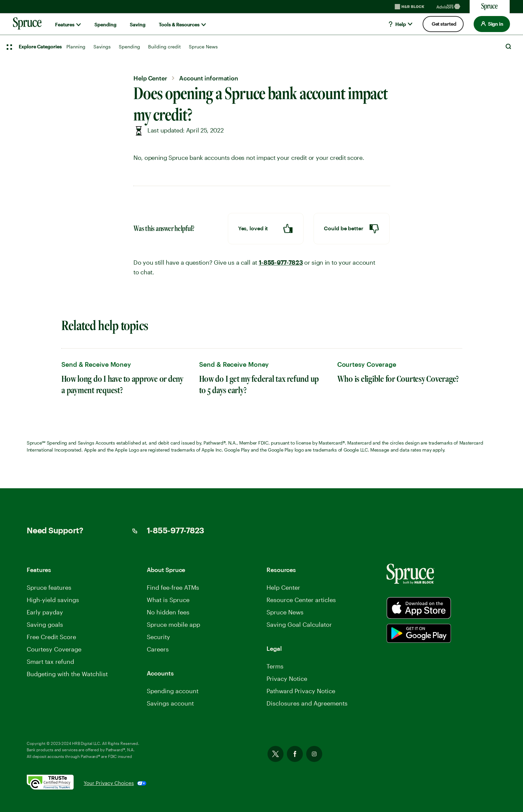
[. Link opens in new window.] (55, 783)
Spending (105, 25)
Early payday (45, 612)
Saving (138, 25)
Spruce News (203, 47)
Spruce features (49, 587)
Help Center (283, 587)
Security (158, 637)
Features (65, 25)
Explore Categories (40, 47)
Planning (76, 47)
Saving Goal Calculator (299, 624)
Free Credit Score (51, 637)
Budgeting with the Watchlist (67, 674)
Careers (158, 649)
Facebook (295, 754)
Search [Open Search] (508, 46)
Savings (102, 47)
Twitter (276, 754)
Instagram (314, 754)
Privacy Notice (287, 679)
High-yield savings (53, 600)
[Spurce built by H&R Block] (419, 608)
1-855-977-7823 (281, 263)
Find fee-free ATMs (173, 587)
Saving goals (45, 624)
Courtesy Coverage (54, 649)
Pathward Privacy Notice (301, 691)
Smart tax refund (50, 661)
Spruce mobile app (173, 624)
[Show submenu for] (79, 25)
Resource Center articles (301, 600)
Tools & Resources (179, 25)
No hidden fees (168, 612)
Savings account (170, 703)
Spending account (173, 691)
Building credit (164, 47)
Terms (275, 666)
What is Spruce (168, 600)
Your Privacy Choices (109, 783)
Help (397, 24)
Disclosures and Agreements (307, 703)
